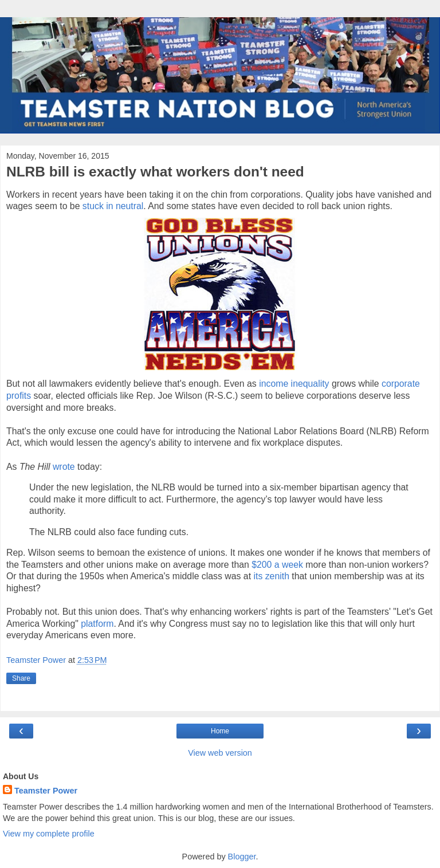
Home (220, 731)
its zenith (271, 576)
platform (97, 624)
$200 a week (277, 565)
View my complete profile (49, 834)
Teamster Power (46, 791)
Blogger (242, 857)
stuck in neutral (113, 206)
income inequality (294, 384)
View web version (220, 753)
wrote (64, 467)
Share (21, 678)
